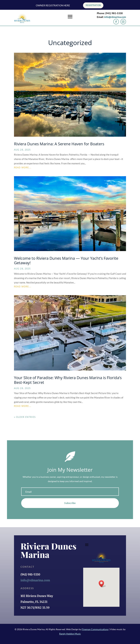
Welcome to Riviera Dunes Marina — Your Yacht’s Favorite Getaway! (66, 260)
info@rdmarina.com (115, 17)
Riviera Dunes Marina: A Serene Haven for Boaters (59, 144)
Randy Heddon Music (70, 634)
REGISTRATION (93, 5)
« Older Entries (25, 417)
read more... (23, 167)
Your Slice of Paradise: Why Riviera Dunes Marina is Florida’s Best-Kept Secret (68, 380)
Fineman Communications (95, 629)
